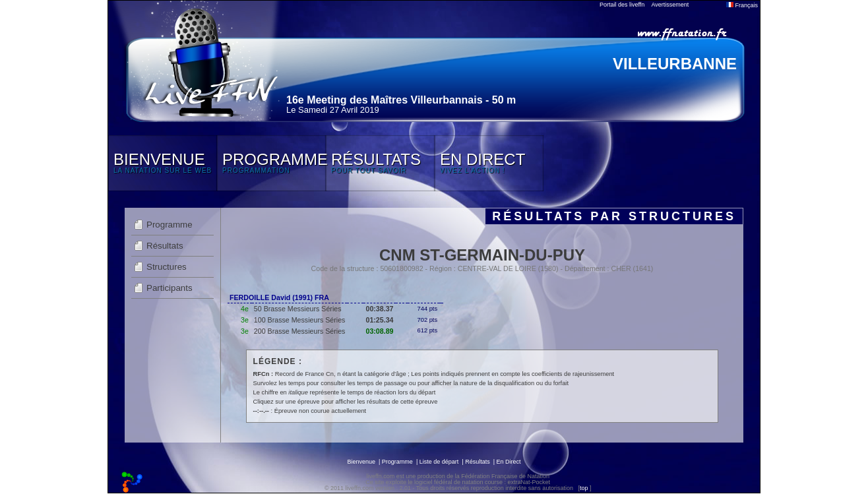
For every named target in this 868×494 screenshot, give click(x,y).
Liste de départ (439, 462)
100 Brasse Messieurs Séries (300, 320)
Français (742, 5)
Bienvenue (361, 462)
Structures (167, 267)
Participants (170, 288)
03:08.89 (379, 331)
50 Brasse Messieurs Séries (298, 309)
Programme (170, 225)
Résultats (165, 246)
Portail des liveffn (622, 5)
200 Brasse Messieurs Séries (300, 331)
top (584, 488)
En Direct (509, 462)
